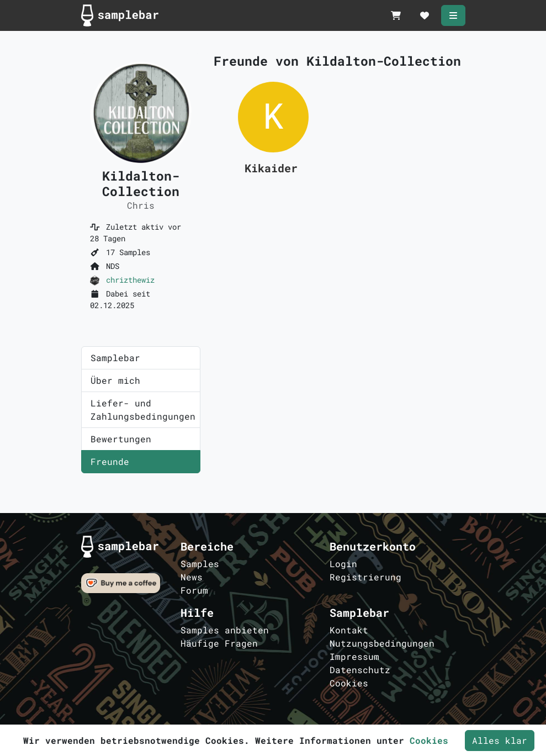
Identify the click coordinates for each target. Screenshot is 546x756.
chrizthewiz (130, 280)
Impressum (354, 656)
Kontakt (349, 630)
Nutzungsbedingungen (382, 643)
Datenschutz (360, 670)
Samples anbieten (225, 630)
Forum (194, 590)
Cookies (349, 683)
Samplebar (115, 358)
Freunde (110, 461)
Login (343, 564)
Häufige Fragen (219, 643)
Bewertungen (121, 439)
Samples (200, 564)
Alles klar (500, 740)
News (192, 577)
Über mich (115, 380)
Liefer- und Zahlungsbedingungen (143, 409)
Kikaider (271, 168)
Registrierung (365, 577)
